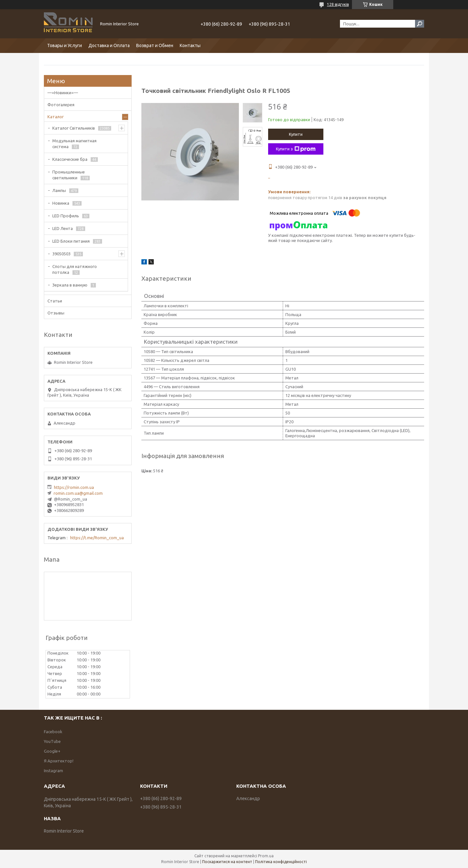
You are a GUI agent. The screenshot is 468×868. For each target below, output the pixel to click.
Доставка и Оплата (109, 45)
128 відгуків (338, 4)
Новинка (61, 203)
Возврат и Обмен (155, 45)
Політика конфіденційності (281, 862)
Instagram (53, 771)
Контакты (190, 45)
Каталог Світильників (74, 128)
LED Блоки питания (71, 241)
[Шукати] (420, 24)
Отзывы (56, 313)
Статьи (55, 301)
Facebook (53, 732)
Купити (296, 134)
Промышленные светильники (69, 175)
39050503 (61, 254)
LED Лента (63, 228)
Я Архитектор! (59, 761)
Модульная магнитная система (74, 144)
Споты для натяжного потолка (75, 269)
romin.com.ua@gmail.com (78, 493)
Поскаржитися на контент (227, 862)
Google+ (52, 751)
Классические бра (70, 159)
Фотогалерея (61, 105)
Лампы (59, 190)
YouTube (52, 741)
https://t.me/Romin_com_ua (97, 538)
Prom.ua (266, 856)
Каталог (56, 117)
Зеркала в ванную (70, 285)
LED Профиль (66, 216)
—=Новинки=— (63, 93)
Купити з (296, 149)
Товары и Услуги (65, 45)
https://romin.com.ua (74, 487)
